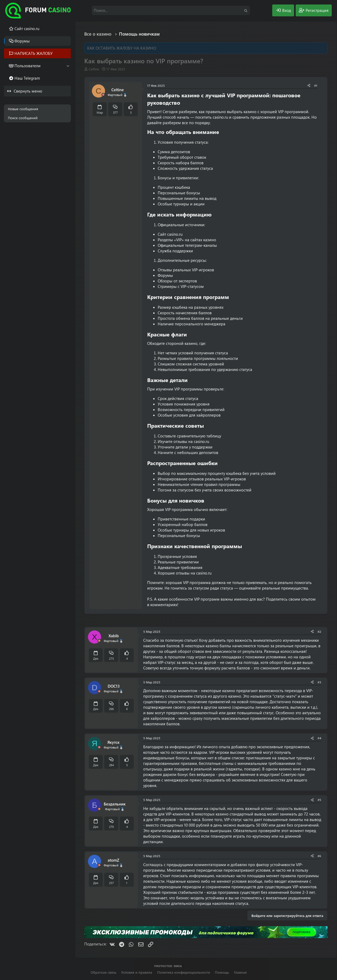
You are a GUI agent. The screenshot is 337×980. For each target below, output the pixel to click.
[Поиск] (171, 10)
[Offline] (103, 95)
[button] (68, 66)
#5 (319, 800)
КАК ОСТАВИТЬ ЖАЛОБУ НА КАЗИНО (122, 48)
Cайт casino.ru (27, 28)
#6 (319, 856)
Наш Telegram (27, 78)
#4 (319, 738)
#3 (319, 682)
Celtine (94, 69)
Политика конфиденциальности (184, 972)
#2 (319, 631)
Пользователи (28, 66)
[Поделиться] (309, 86)
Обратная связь (103, 972)
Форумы (22, 41)
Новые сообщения (23, 109)
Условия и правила (137, 972)
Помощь (222, 972)
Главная (240, 972)
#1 (316, 85)
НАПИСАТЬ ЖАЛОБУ (34, 53)
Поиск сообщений (23, 118)
